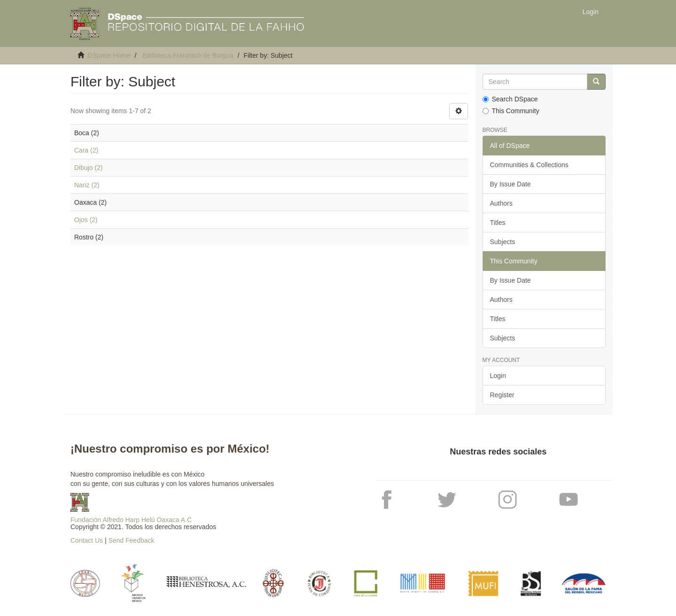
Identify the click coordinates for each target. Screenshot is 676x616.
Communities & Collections (529, 165)
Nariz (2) (87, 185)
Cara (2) (86, 150)
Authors (501, 203)
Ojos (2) (86, 220)
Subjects (503, 242)
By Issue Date (511, 184)
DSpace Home (109, 55)
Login (498, 376)
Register (502, 395)
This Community (511, 111)
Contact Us (87, 540)
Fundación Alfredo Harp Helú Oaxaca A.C (131, 520)
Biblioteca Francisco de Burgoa (188, 55)
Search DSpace (510, 99)
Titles (498, 223)
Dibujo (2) (88, 168)
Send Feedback (131, 540)
